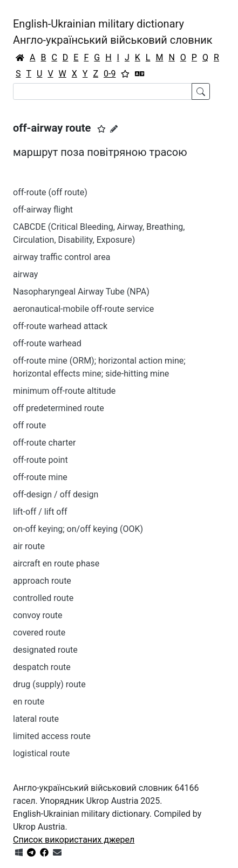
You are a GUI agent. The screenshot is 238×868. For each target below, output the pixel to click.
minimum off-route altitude (64, 391)
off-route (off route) (50, 192)
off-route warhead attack (60, 326)
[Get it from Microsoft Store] (19, 853)
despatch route (42, 667)
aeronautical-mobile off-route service (83, 309)
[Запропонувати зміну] (114, 129)
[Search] (103, 91)
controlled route (43, 598)
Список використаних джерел (74, 840)
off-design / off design (56, 494)
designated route (45, 650)
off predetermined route (59, 408)
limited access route (52, 736)
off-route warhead (47, 343)
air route (29, 546)
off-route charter (44, 443)
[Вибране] (125, 74)
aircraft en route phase (56, 563)
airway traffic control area (62, 257)
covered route (39, 633)
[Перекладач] (140, 74)
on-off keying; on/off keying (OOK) (78, 529)
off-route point (40, 460)
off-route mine (40, 477)
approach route (42, 581)
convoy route (38, 615)
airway (25, 274)
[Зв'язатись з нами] (57, 853)
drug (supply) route (49, 684)
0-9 (110, 74)
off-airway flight (43, 210)
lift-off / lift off (40, 512)
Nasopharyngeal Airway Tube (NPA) (81, 292)
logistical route (41, 753)
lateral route (36, 719)
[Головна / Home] (20, 58)
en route (29, 702)
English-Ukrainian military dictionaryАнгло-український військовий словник (113, 32)
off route (29, 425)
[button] (101, 129)
